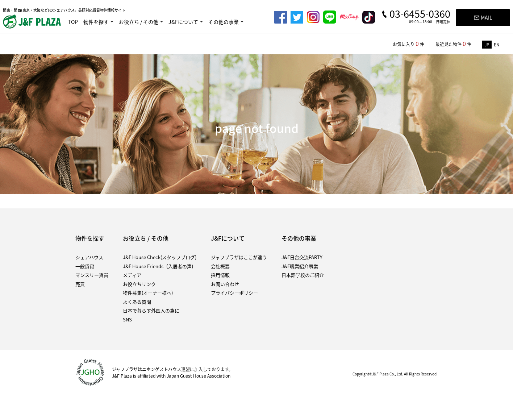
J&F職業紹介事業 (300, 266)
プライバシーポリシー (234, 293)
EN (497, 45)
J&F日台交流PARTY (302, 257)
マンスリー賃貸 (92, 275)
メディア (132, 275)
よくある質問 (137, 302)
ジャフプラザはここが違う (239, 257)
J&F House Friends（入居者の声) (158, 266)
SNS (127, 319)
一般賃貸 (85, 266)
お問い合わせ (225, 284)
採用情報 (220, 275)
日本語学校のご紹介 (303, 275)
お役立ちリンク (139, 284)
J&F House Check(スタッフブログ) (160, 257)
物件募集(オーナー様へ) (148, 293)
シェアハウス (89, 257)
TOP (73, 22)
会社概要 (220, 266)
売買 (80, 284)
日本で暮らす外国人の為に (151, 310)
